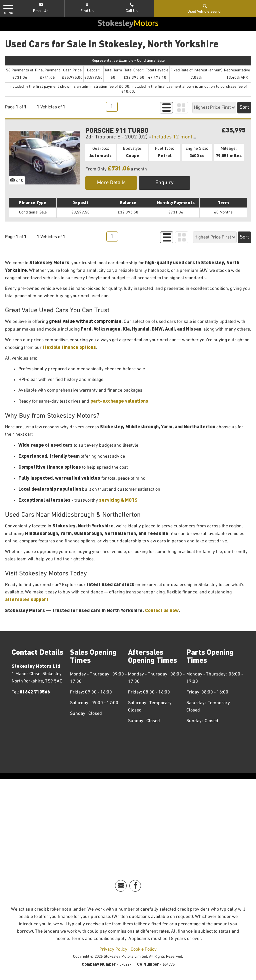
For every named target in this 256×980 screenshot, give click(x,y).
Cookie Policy (144, 949)
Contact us (157, 610)
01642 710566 (35, 692)
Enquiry (164, 183)
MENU (8, 9)
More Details (111, 183)
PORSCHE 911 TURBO (117, 130)
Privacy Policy (113, 949)
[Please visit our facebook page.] (135, 886)
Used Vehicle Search (205, 8)
